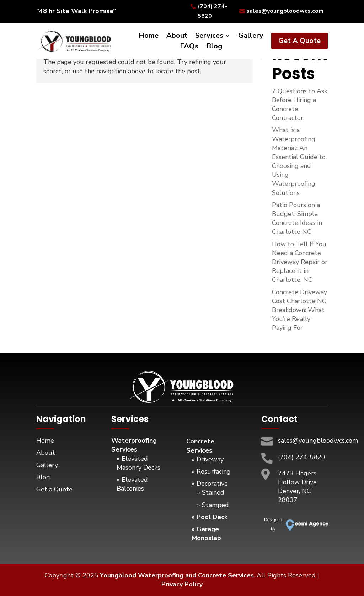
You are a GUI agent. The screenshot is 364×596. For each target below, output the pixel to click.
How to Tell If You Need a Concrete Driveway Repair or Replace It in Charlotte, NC (300, 262)
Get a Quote (54, 489)
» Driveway (208, 459)
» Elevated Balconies (132, 484)
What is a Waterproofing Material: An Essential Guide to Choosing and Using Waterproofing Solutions (299, 161)
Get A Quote (299, 41)
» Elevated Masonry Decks (138, 463)
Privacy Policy (182, 584)
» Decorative (210, 484)
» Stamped (213, 505)
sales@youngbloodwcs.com (285, 11)
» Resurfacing (211, 471)
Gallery (251, 37)
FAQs (189, 47)
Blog (214, 47)
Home (149, 37)
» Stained (211, 492)
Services (209, 37)
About (177, 37)
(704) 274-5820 (212, 11)
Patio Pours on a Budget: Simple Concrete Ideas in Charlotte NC (297, 218)
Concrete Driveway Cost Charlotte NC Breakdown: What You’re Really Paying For (299, 310)
